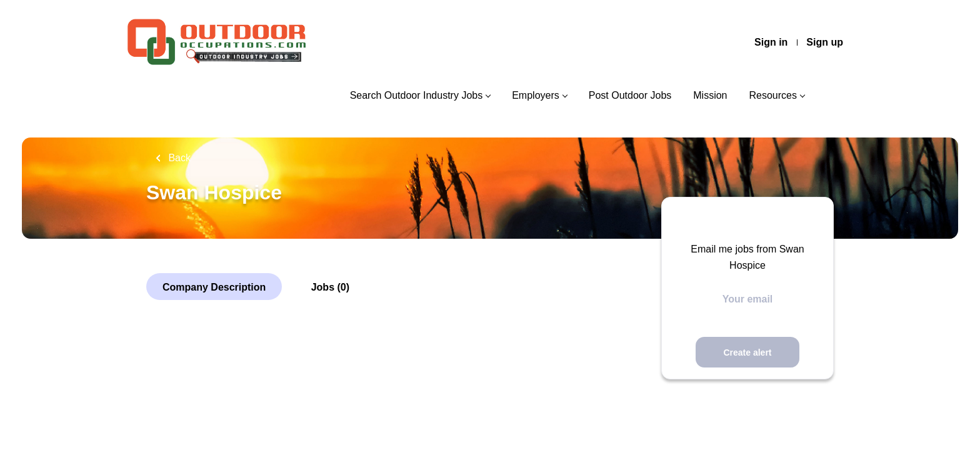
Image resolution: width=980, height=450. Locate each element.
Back (178, 158)
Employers (536, 95)
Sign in (771, 42)
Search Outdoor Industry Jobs (417, 95)
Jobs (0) (330, 287)
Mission (710, 95)
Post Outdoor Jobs (630, 95)
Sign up (825, 42)
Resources (773, 95)
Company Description (214, 287)
